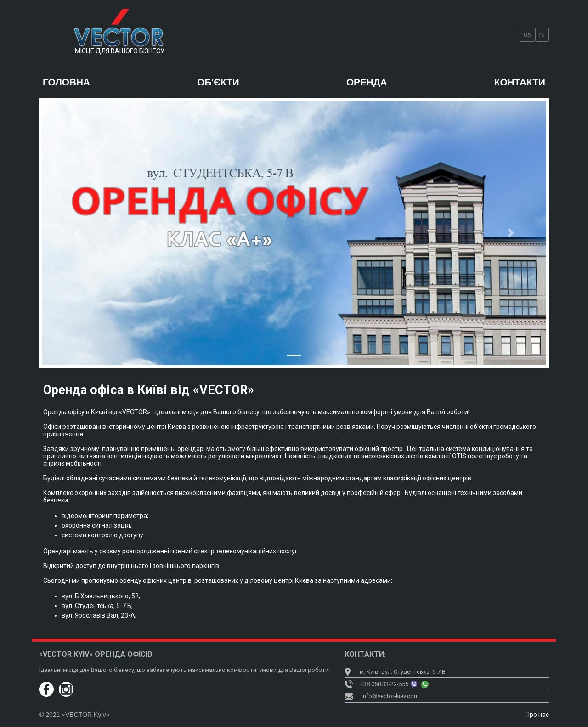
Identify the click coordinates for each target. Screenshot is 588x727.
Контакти (520, 82)
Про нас (537, 715)
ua (527, 34)
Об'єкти (218, 82)
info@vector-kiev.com (390, 696)
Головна (66, 82)
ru (542, 34)
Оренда (367, 82)
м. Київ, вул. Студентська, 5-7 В (395, 672)
